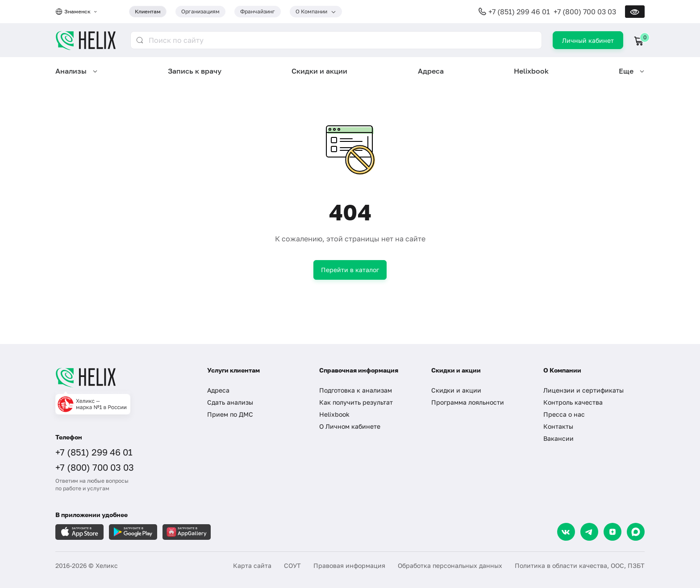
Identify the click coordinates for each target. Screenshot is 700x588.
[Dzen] (612, 532)
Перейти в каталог (350, 270)
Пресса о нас (564, 414)
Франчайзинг (258, 11)
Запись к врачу (195, 71)
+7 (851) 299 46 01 (519, 12)
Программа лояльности (468, 402)
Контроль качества (573, 402)
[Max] (636, 532)
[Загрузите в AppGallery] (187, 532)
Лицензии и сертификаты (583, 390)
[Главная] (122, 377)
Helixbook (531, 71)
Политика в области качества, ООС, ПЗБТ (580, 565)
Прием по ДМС (230, 414)
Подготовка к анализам (356, 390)
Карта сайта (252, 565)
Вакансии (558, 438)
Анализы (71, 71)
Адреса (431, 71)
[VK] (566, 532)
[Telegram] (589, 532)
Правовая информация (349, 565)
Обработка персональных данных (450, 565)
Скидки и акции (319, 71)
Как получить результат (356, 402)
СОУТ (292, 565)
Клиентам (148, 11)
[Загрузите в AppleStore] (79, 532)
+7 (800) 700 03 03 (585, 12)
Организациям (200, 11)
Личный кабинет (588, 40)
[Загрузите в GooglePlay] (133, 532)
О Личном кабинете (350, 426)
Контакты (558, 426)
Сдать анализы (230, 402)
